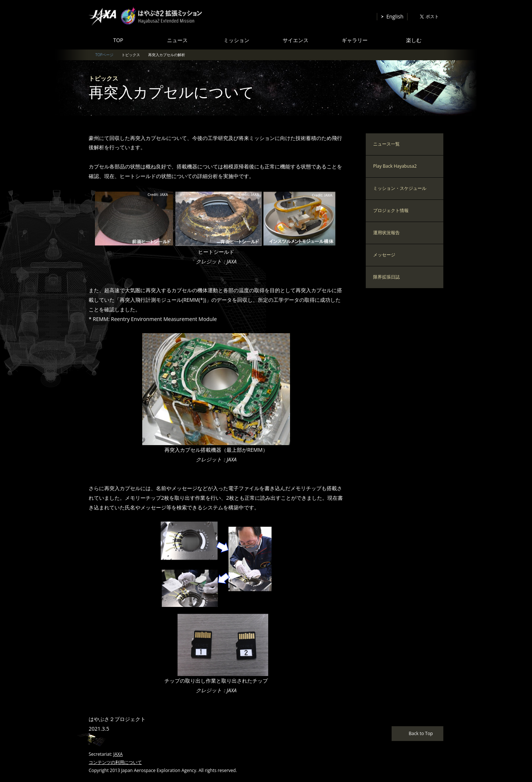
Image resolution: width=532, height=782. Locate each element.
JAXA (118, 754)
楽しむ (414, 40)
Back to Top (421, 733)
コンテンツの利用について (115, 762)
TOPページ (104, 55)
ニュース (177, 40)
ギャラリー (355, 40)
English (395, 16)
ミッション (236, 40)
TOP (118, 40)
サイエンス (296, 40)
